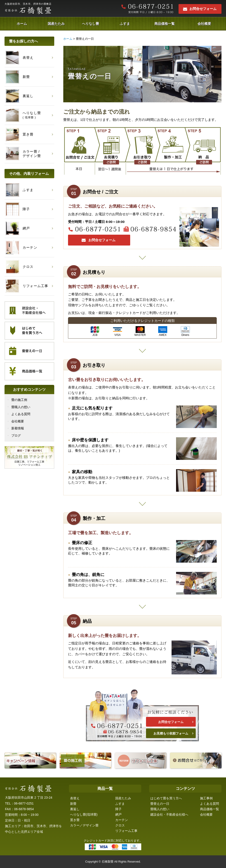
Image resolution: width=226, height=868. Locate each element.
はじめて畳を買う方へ (166, 798)
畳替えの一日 (160, 804)
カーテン (122, 820)
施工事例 (206, 798)
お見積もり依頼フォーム (171, 733)
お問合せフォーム (203, 9)
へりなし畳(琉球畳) (84, 814)
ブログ (16, 435)
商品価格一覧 (165, 24)
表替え (75, 798)
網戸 (118, 814)
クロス (120, 825)
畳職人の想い (21, 407)
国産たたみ (56, 24)
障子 (118, 809)
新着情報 (18, 428)
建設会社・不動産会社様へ (169, 814)
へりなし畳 (91, 24)
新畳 (73, 804)
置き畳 (75, 820)
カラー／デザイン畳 (84, 825)
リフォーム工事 (126, 831)
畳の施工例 (19, 400)
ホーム (22, 24)
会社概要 (204, 24)
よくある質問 (21, 414)
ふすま (125, 24)
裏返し (75, 809)
